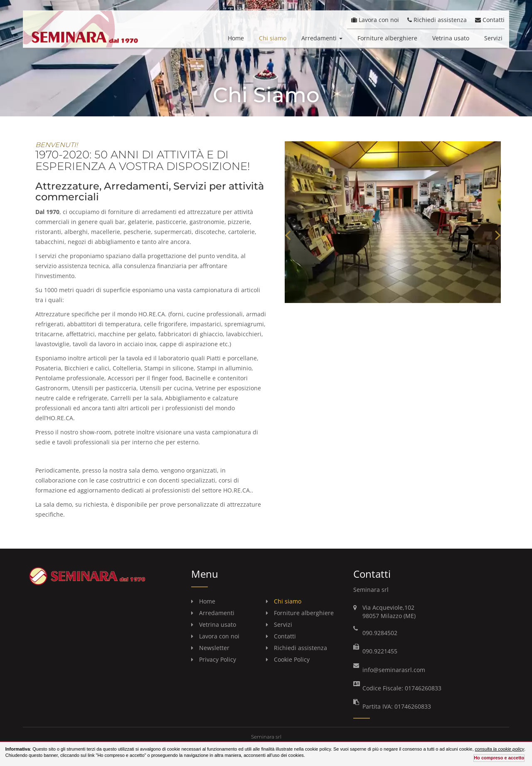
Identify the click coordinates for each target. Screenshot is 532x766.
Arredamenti (322, 38)
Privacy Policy (218, 659)
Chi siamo (273, 38)
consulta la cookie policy (500, 749)
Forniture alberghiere (387, 38)
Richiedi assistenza (437, 20)
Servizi (493, 38)
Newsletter (214, 648)
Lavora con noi (375, 20)
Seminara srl (266, 737)
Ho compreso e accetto (499, 758)
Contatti (490, 20)
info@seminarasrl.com (394, 670)
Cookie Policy (292, 659)
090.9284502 (380, 633)
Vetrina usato (451, 38)
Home (236, 38)
